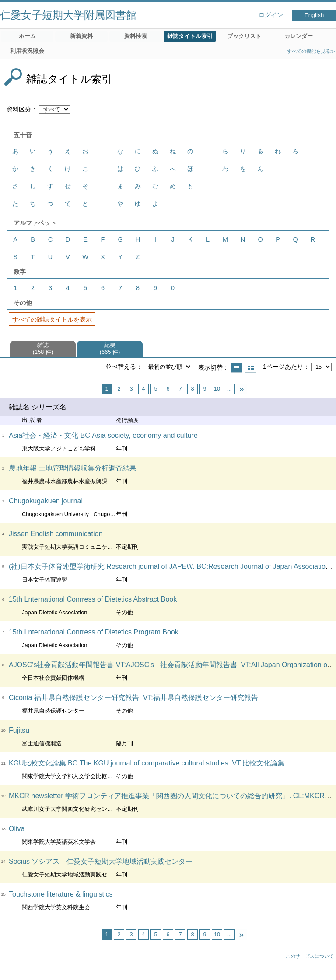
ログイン (271, 15)
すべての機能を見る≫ (311, 51)
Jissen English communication (56, 534)
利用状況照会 (27, 51)
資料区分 (19, 109)
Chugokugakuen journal (46, 501)
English (314, 15)
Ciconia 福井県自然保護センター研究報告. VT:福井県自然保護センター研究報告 (133, 698)
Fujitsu (19, 730)
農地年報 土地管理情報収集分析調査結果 (73, 468)
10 (217, 389)
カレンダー (299, 36)
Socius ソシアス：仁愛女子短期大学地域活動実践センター (101, 861)
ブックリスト (244, 36)
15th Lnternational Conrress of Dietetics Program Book (94, 632)
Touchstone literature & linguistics (61, 894)
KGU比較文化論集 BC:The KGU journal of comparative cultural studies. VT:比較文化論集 (147, 763)
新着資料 (81, 36)
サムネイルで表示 (251, 368)
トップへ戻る (321, 965)
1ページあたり (283, 367)
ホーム (27, 36)
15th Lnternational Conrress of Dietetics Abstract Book (93, 599)
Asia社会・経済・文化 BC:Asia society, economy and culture (103, 435)
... (229, 389)
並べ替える (121, 367)
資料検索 (136, 36)
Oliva (17, 829)
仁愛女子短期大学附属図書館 (68, 15)
